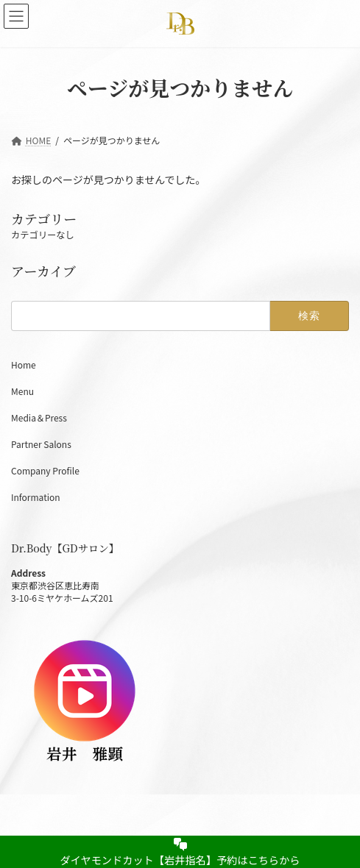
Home (28, 364)
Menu (22, 391)
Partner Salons (41, 444)
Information (36, 497)
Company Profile (45, 470)
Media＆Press (39, 417)
